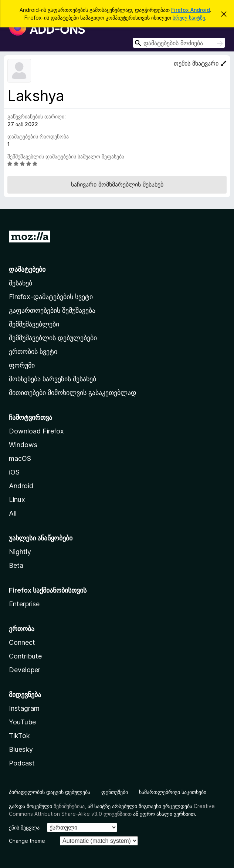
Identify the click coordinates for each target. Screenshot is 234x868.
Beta (16, 565)
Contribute (25, 656)
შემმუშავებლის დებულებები (53, 338)
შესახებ (21, 283)
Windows (23, 445)
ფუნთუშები (115, 792)
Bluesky (21, 749)
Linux (17, 500)
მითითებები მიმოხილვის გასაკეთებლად (73, 393)
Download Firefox (36, 431)
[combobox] (179, 43)
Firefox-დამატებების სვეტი (51, 297)
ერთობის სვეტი (33, 351)
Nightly (20, 552)
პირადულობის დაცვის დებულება (50, 792)
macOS (20, 458)
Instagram (24, 708)
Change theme (27, 841)
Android (21, 486)
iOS (14, 472)
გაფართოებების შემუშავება (52, 310)
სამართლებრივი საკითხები (173, 792)
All (13, 513)
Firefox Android (191, 10)
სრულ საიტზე (189, 18)
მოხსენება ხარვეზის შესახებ (52, 379)
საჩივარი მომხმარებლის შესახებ (117, 184)
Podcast (22, 763)
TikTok (19, 736)
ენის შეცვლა (24, 827)
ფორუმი (22, 365)
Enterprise (24, 604)
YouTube (22, 722)
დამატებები (27, 269)
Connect (22, 642)
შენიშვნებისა (69, 806)
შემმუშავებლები (34, 324)
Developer (25, 670)
